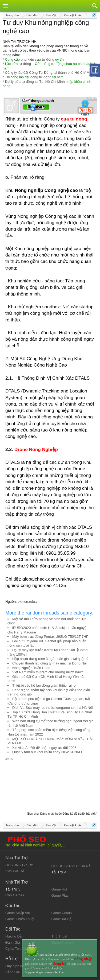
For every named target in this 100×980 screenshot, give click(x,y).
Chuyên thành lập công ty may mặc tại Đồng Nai (49, 663)
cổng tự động (41, 77)
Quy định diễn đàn (19, 938)
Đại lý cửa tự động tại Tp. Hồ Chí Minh (35, 82)
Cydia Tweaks (16, 921)
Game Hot (59, 861)
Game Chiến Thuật (20, 891)
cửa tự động (21, 64)
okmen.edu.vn (29, 602)
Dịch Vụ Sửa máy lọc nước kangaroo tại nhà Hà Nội (53, 708)
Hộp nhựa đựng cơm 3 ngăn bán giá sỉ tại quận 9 (50, 659)
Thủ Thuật (59, 908)
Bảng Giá (13, 944)
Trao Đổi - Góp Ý (65, 938)
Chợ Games (15, 867)
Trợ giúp (12, 964)
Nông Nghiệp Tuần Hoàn (31, 668)
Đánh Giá (13, 914)
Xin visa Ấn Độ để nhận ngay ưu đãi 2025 (44, 748)
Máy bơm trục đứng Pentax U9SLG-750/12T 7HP (50, 637)
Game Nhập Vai (17, 885)
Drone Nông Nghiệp (36, 449)
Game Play (60, 867)
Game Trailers (62, 914)
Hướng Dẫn (14, 908)
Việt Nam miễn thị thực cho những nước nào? (48, 672)
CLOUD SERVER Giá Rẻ (71, 838)
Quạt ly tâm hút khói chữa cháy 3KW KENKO (47, 752)
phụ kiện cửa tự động (38, 59)
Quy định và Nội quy (21, 955)
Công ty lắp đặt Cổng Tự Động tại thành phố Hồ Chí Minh (50, 73)
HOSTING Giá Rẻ (19, 837)
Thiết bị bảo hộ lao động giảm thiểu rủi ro (44, 685)
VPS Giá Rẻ (15, 843)
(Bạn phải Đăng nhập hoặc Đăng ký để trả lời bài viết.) (62, 785)
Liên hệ (11, 959)
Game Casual (62, 885)
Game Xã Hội (62, 891)
